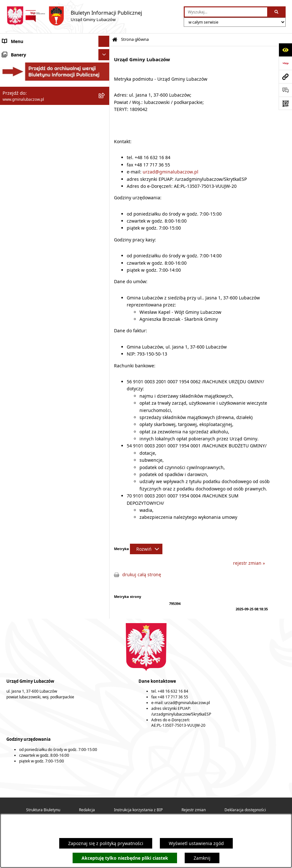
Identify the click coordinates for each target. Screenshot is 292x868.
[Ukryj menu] (104, 41)
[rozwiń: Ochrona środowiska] (105, 154)
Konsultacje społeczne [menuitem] (26, 210)
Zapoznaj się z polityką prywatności (106, 843)
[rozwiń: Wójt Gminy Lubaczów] (105, 89)
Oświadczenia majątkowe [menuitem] (29, 121)
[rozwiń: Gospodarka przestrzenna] (105, 143)
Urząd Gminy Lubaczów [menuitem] (27, 105)
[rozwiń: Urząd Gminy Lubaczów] (105, 105)
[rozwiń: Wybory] (105, 221)
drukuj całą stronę (142, 574)
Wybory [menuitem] (10, 221)
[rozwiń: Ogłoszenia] (105, 199)
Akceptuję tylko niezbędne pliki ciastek (125, 858)
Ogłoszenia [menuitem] (14, 199)
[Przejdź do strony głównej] (74, 16)
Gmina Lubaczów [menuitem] (20, 57)
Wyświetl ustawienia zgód (196, 843)
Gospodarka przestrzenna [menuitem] (30, 143)
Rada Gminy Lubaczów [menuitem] (26, 73)
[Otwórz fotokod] (285, 103)
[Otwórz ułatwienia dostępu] (285, 50)
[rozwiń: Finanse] (105, 132)
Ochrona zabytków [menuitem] (22, 166)
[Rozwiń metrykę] (146, 549)
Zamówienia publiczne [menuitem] (26, 177)
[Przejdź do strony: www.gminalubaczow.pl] (285, 77)
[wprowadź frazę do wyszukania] (226, 12)
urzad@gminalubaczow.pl (171, 172)
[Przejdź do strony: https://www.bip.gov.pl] (285, 63)
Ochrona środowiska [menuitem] (24, 154)
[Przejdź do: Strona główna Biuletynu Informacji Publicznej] (115, 40)
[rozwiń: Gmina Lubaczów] (105, 57)
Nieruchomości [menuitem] (18, 188)
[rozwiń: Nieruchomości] (105, 188)
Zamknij (202, 858)
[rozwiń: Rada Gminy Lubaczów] (105, 73)
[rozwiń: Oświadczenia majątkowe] (105, 121)
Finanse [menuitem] (11, 132)
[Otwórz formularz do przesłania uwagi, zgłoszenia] (285, 90)
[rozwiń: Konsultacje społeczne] (105, 210)
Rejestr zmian (194, 810)
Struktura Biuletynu (43, 810)
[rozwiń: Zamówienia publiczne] (105, 177)
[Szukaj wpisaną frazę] (277, 12)
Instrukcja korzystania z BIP (138, 810)
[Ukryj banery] (104, 235)
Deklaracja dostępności (245, 810)
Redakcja (87, 810)
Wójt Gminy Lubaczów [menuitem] (26, 89)
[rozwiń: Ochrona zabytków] (105, 166)
